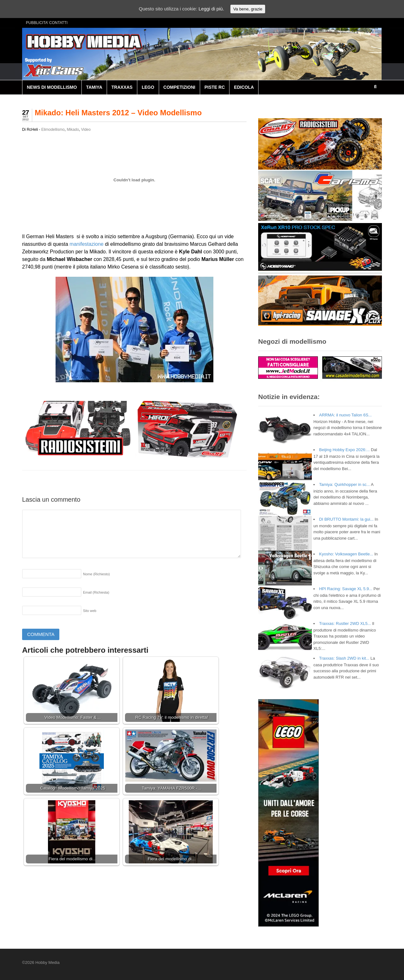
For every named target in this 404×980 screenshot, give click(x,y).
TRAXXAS (122, 87)
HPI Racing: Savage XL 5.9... (346, 589)
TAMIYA (94, 87)
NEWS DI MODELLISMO (52, 87)
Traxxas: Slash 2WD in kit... (344, 658)
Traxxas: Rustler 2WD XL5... (345, 623)
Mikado (73, 130)
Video (86, 130)
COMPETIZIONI (179, 87)
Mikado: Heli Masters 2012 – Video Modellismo (118, 113)
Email (96, 592)
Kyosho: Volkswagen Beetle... (346, 554)
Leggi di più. (211, 9)
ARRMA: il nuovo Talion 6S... (345, 415)
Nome (96, 574)
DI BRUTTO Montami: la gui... (346, 519)
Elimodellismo (53, 130)
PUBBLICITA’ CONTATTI (47, 23)
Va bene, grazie (248, 9)
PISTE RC (215, 87)
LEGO (148, 87)
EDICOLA (244, 87)
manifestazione (86, 244)
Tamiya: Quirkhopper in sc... (345, 484)
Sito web (90, 611)
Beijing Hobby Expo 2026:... (344, 450)
